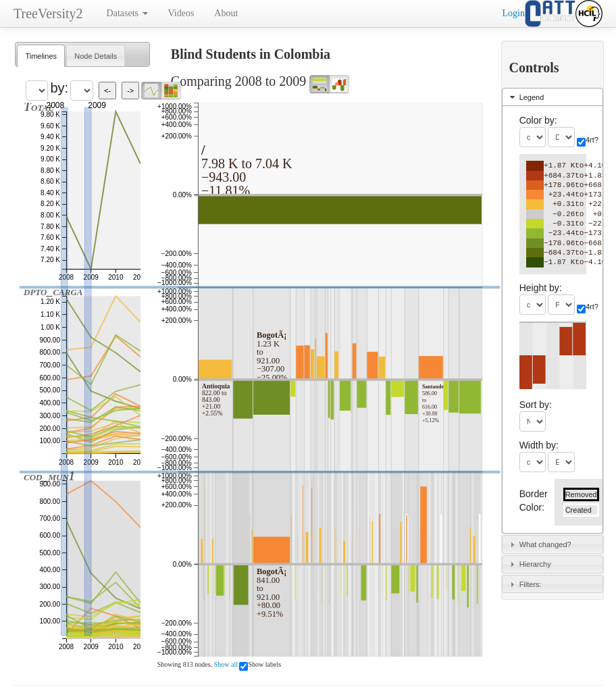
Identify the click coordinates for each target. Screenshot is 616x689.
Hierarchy (535, 564)
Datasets (127, 13)
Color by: (538, 120)
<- (107, 91)
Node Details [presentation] (96, 56)
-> (130, 91)
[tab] (41, 56)
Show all (226, 664)
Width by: (539, 445)
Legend (532, 97)
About (226, 13)
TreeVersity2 (48, 14)
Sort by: (536, 405)
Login (514, 13)
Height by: (541, 288)
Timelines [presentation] (41, 56)
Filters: (531, 584)
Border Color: (534, 501)
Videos (181, 13)
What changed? (545, 544)
